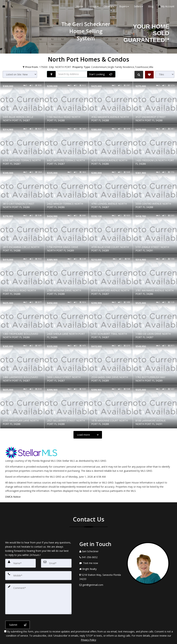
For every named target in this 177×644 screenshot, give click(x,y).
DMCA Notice (13, 497)
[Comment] (38, 590)
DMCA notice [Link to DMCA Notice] (88, 640)
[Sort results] (20, 74)
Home (80, 7)
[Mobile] (38, 573)
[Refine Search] (138, 75)
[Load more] (88, 435)
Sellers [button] (138, 7)
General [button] (109, 7)
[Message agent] (101, 563)
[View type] (165, 74)
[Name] (20, 562)
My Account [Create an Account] (166, 7)
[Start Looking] (101, 74)
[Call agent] (11, 7)
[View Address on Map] (101, 577)
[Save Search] (149, 75)
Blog (151, 7)
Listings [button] (93, 7)
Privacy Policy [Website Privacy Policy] (88, 626)
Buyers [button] (124, 7)
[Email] (56, 562)
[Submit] (18, 611)
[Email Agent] (5, 7)
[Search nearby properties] (51, 74)
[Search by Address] (81, 74)
